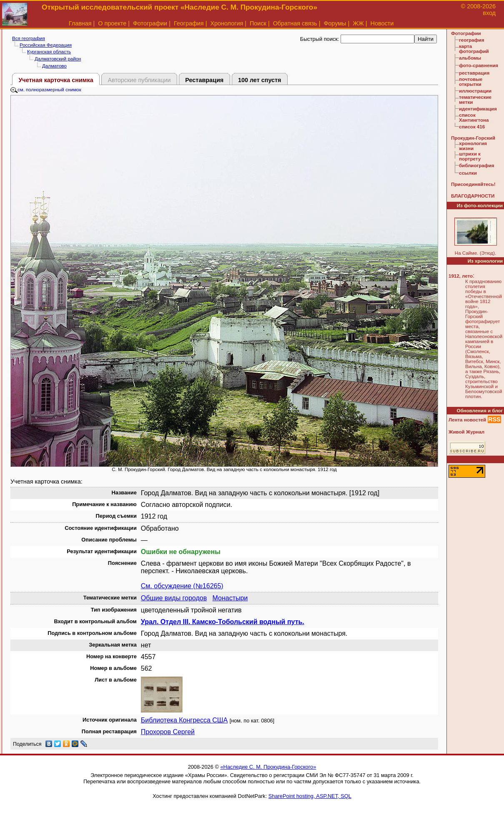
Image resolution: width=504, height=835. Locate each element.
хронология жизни (473, 146)
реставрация (474, 73)
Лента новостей (467, 420)
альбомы (470, 58)
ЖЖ (358, 23)
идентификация (478, 109)
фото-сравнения (479, 65)
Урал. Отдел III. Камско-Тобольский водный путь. (223, 622)
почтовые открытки (471, 82)
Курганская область (49, 52)
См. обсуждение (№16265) (182, 586)
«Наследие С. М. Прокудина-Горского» (268, 767)
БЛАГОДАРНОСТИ (473, 196)
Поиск (258, 23)
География (189, 23)
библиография (477, 165)
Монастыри (230, 598)
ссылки (468, 173)
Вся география (29, 38)
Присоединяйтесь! (473, 184)
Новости (382, 23)
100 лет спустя (260, 80)
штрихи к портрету (470, 156)
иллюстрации (475, 91)
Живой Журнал (466, 432)
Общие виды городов (174, 598)
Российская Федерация (46, 45)
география (471, 40)
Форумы (335, 23)
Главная (80, 23)
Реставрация (204, 80)
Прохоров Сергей (168, 732)
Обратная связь (295, 23)
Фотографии (150, 23)
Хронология (227, 23)
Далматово (54, 66)
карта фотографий (474, 49)
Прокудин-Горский (473, 138)
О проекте (112, 23)
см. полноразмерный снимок (46, 90)
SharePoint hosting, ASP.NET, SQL (310, 796)
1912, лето (461, 276)
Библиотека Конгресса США (184, 720)
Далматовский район (58, 59)
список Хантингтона (474, 118)
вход (489, 13)
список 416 (472, 127)
